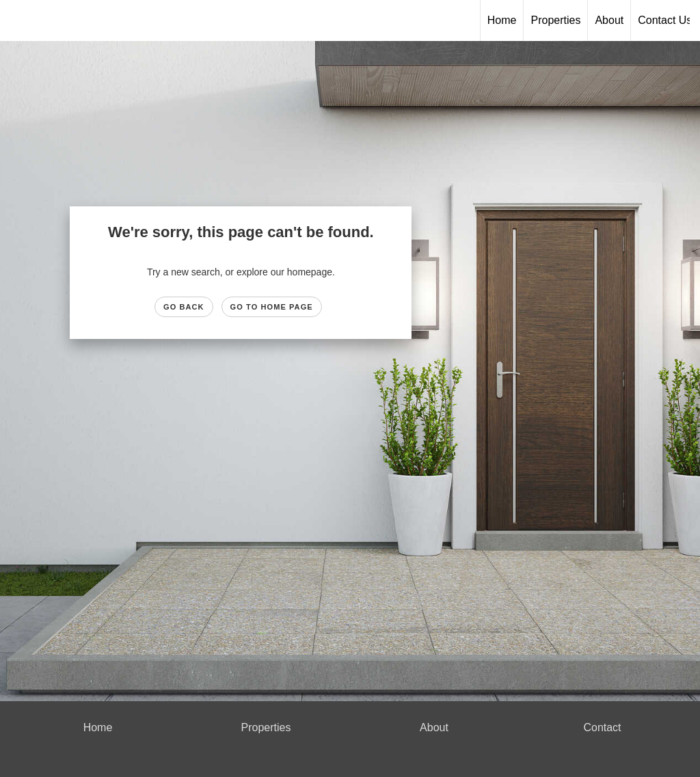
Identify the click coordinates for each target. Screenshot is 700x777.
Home (502, 20)
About (609, 20)
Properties (555, 20)
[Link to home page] (350, 21)
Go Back (184, 307)
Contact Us (665, 20)
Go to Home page (272, 307)
